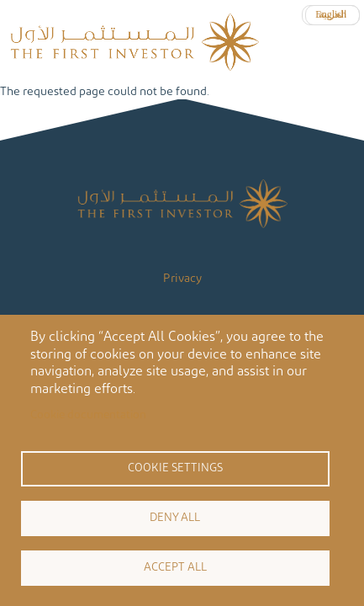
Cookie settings (175, 468)
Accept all (175, 567)
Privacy (182, 279)
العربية (332, 14)
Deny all (175, 518)
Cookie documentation (88, 415)
